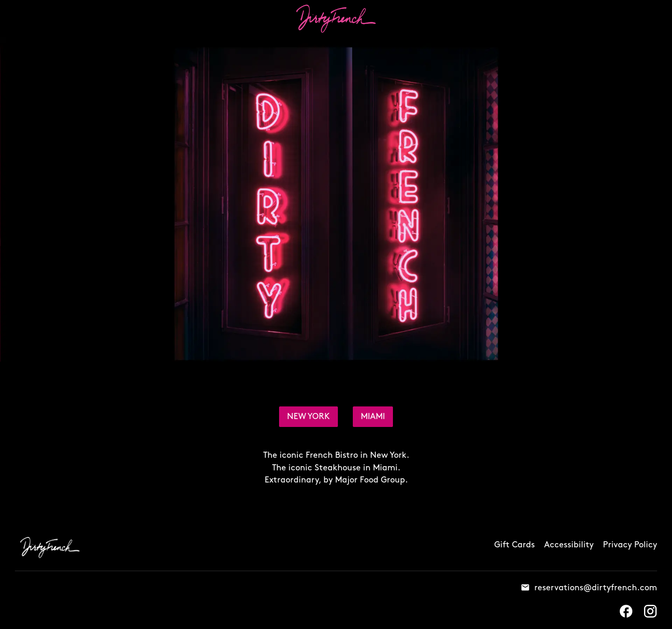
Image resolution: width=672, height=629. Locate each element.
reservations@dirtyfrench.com (596, 587)
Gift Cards (514, 545)
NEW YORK (308, 416)
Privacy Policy (630, 545)
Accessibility (569, 545)
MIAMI (373, 416)
